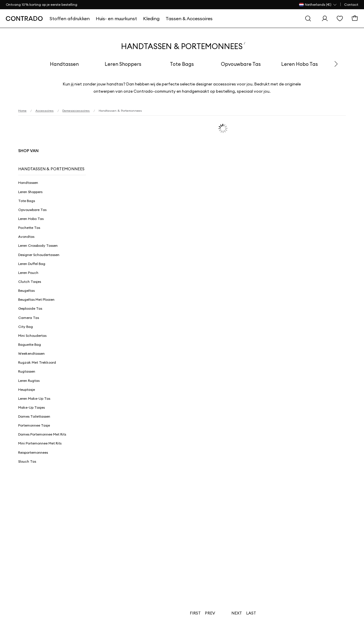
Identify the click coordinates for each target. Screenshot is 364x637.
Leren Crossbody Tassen (38, 245)
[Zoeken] (308, 18)
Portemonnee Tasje (34, 425)
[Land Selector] (318, 5)
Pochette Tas (29, 228)
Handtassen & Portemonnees (51, 169)
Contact (351, 4)
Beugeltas (26, 291)
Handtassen (64, 64)
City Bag (26, 327)
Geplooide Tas (30, 308)
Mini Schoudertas (32, 336)
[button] (336, 64)
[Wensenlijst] (340, 18)
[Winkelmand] (355, 18)
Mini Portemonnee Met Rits (40, 443)
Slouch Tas (27, 461)
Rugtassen (27, 371)
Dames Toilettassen (34, 416)
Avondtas (26, 237)
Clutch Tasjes (30, 282)
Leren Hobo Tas (300, 64)
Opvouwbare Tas (241, 64)
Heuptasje (27, 390)
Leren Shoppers (123, 64)
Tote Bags (182, 64)
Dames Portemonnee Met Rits (42, 434)
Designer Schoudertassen (39, 255)
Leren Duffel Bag (32, 264)
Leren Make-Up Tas (34, 398)
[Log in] (325, 18)
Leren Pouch (28, 273)
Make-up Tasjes (31, 407)
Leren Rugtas (29, 381)
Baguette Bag (30, 344)
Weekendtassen (31, 353)
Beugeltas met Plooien (36, 299)
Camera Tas (29, 318)
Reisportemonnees (33, 452)
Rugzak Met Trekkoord (37, 362)
